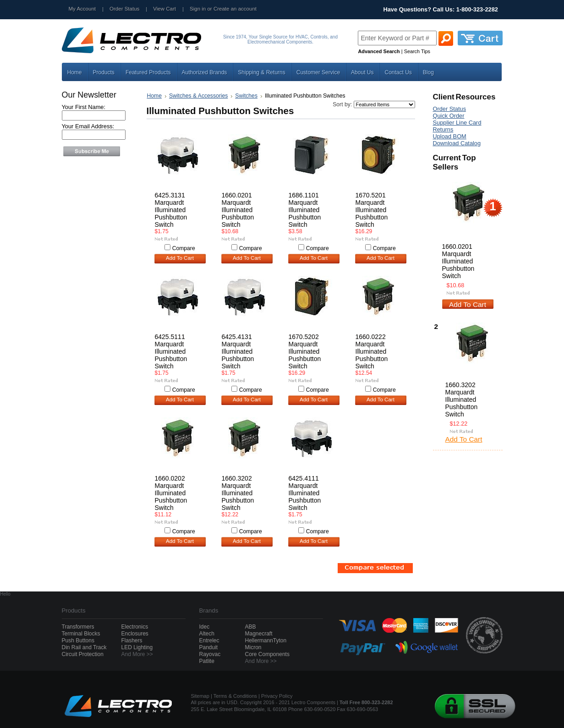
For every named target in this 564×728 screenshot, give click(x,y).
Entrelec (209, 640)
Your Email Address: (88, 126)
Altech (207, 634)
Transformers (78, 627)
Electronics (135, 627)
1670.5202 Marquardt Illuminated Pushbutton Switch (305, 351)
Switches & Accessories (198, 96)
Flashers (132, 640)
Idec (205, 627)
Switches (246, 96)
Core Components (267, 654)
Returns (443, 129)
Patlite (207, 661)
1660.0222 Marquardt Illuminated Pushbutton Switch (372, 351)
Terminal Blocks (81, 634)
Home (154, 96)
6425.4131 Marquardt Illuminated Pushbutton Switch (238, 351)
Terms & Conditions (235, 696)
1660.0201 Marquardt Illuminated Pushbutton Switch (238, 210)
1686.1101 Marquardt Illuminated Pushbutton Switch (305, 210)
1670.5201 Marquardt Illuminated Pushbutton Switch (372, 210)
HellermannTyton (266, 640)
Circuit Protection (83, 654)
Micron (253, 647)
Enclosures (135, 634)
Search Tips (417, 51)
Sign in (198, 9)
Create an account (235, 9)
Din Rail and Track (84, 647)
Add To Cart (180, 258)
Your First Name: (84, 107)
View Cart (164, 9)
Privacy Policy (277, 696)
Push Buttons (78, 640)
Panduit (209, 647)
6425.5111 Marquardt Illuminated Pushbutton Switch (171, 351)
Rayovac (210, 654)
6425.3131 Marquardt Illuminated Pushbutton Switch (171, 210)
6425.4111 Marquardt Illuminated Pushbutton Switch (305, 493)
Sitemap (200, 696)
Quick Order (449, 116)
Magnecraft (259, 634)
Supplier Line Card (457, 123)
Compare (184, 248)
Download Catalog (457, 143)
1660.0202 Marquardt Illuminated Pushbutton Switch (171, 493)
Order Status (124, 9)
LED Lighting (137, 647)
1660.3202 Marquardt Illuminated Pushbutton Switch (238, 493)
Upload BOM (450, 136)
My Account (82, 9)
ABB (251, 627)
